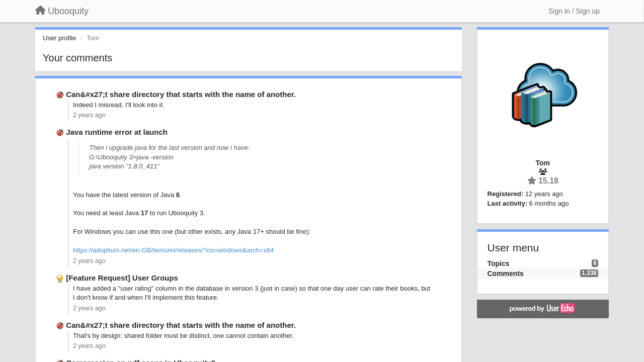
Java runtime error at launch (117, 132)
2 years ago (89, 115)
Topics (499, 263)
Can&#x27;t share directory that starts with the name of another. (181, 94)
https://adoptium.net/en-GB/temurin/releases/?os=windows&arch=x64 (174, 250)
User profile (59, 38)
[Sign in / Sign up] (574, 11)
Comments (506, 274)
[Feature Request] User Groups (122, 278)
